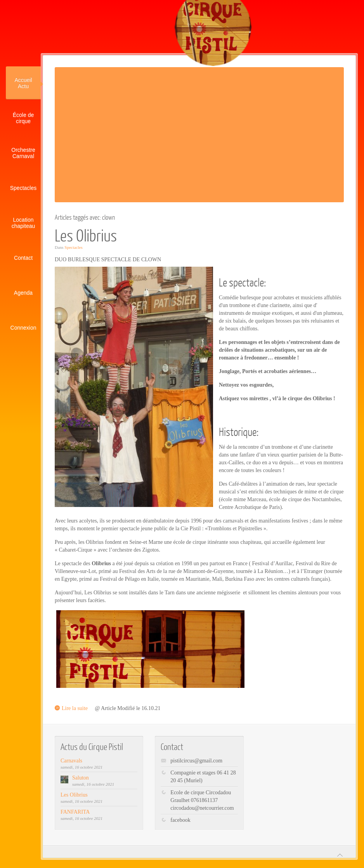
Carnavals (71, 761)
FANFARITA (75, 812)
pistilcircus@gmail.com (196, 761)
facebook (180, 820)
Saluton (81, 778)
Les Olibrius (86, 235)
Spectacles (73, 247)
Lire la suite (75, 708)
